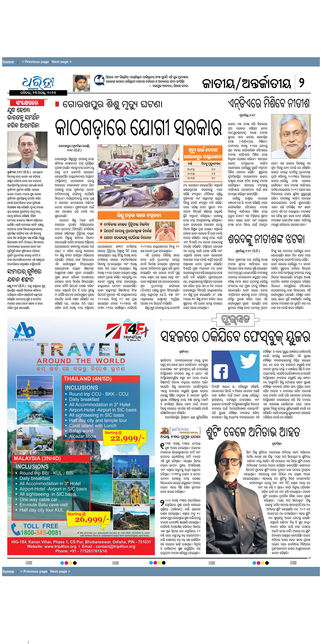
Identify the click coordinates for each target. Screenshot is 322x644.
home (8, 62)
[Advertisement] (79, 29)
